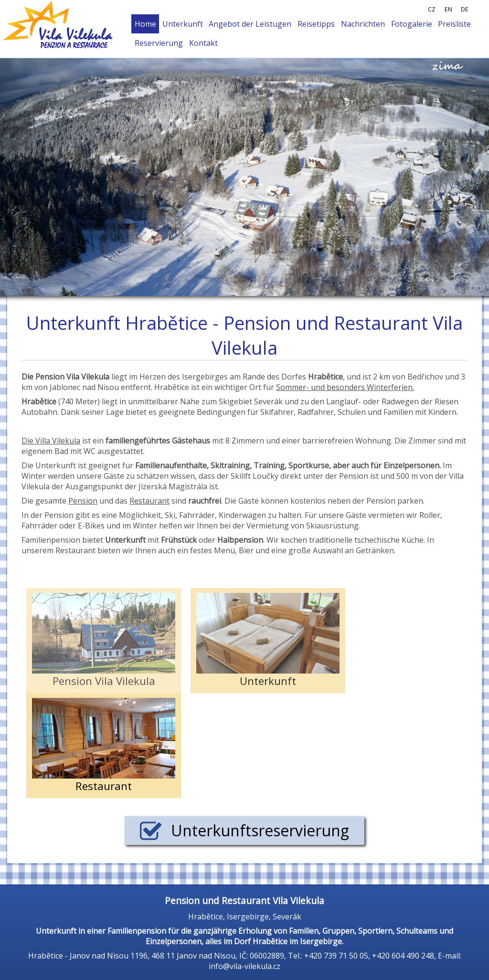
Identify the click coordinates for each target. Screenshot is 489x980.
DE (465, 9)
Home (145, 24)
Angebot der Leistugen (250, 24)
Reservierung (159, 43)
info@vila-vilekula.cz (244, 966)
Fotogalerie (412, 24)
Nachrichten (363, 24)
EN (448, 9)
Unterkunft (183, 24)
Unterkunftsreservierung (244, 831)
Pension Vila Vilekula (104, 641)
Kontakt (203, 43)
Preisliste (454, 24)
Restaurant (104, 746)
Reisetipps (316, 24)
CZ (432, 9)
